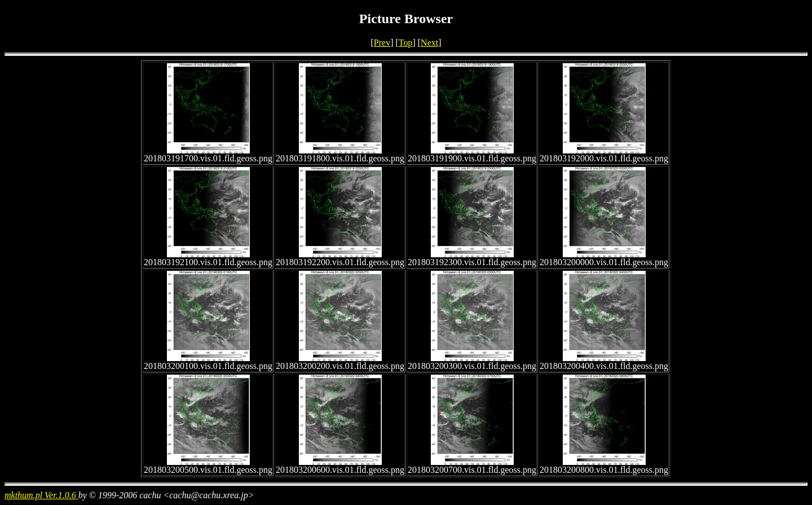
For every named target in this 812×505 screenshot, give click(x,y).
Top (406, 43)
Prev (382, 43)
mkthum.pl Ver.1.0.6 (41, 495)
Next (429, 43)
